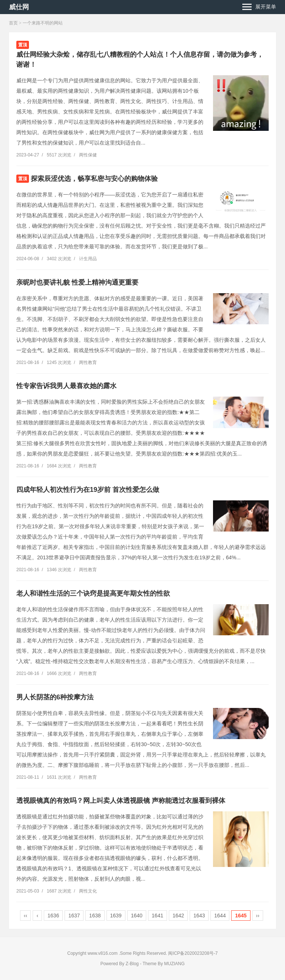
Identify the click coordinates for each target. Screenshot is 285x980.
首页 (13, 23)
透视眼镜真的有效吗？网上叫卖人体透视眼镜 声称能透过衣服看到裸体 (121, 801)
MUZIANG (174, 964)
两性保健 (88, 155)
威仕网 (19, 7)
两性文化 (88, 891)
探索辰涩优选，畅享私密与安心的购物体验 (94, 179)
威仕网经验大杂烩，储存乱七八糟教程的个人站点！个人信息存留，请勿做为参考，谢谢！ (140, 59)
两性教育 (88, 362)
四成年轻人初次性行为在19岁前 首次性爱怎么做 (88, 490)
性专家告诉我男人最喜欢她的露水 (66, 386)
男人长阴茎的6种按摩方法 (55, 697)
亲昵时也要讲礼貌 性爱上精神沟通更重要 (77, 282)
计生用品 (88, 259)
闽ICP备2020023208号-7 (193, 953)
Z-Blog (132, 964)
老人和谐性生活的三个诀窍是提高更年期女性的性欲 (93, 593)
